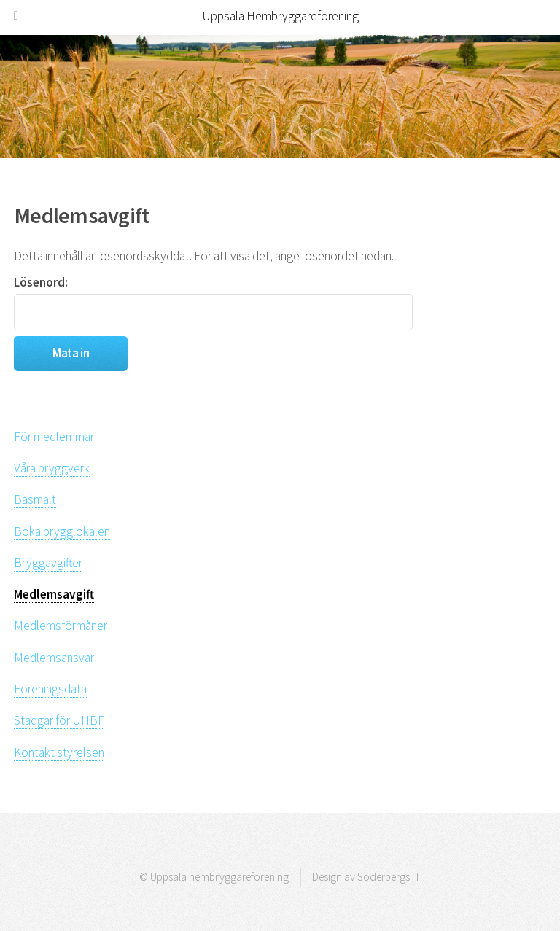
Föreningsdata (50, 689)
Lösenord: (213, 302)
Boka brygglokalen (62, 531)
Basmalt (35, 499)
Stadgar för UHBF (59, 720)
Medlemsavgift (54, 594)
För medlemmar (54, 437)
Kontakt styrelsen (59, 752)
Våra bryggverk (52, 468)
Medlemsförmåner (61, 626)
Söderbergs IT (389, 877)
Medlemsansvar (54, 658)
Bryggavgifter (48, 563)
